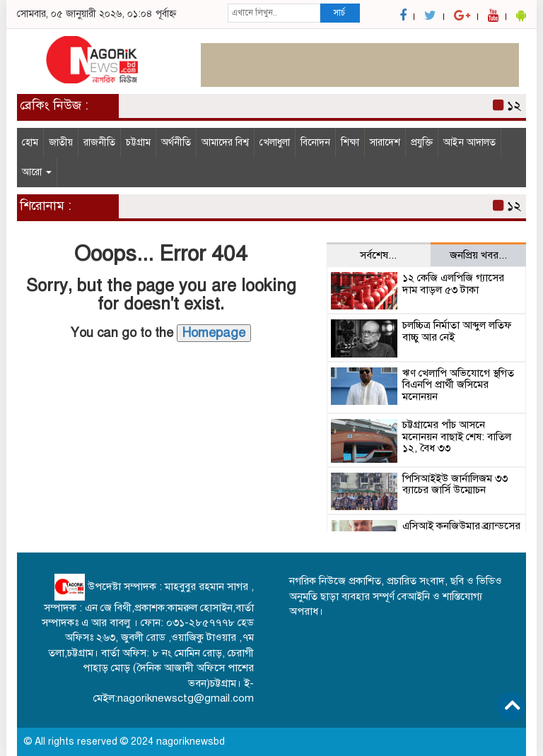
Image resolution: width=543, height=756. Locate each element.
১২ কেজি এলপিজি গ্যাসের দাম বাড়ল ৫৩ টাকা (453, 284)
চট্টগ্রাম (138, 142)
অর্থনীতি (176, 142)
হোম (30, 142)
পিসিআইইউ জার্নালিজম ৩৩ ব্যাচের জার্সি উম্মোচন (455, 484)
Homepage (214, 333)
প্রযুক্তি (422, 142)
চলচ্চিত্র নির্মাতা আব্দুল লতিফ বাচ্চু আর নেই (457, 331)
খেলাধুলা (275, 142)
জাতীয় (61, 142)
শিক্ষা (350, 142)
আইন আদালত (469, 142)
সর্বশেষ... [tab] (378, 255)
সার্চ (339, 13)
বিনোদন (315, 142)
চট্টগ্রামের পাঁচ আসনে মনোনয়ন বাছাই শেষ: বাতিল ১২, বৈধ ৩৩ (457, 436)
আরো (37, 172)
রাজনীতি (99, 142)
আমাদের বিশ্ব (225, 142)
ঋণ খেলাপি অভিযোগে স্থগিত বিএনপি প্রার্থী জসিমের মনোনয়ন (458, 385)
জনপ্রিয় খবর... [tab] (478, 255)
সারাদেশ (385, 142)
